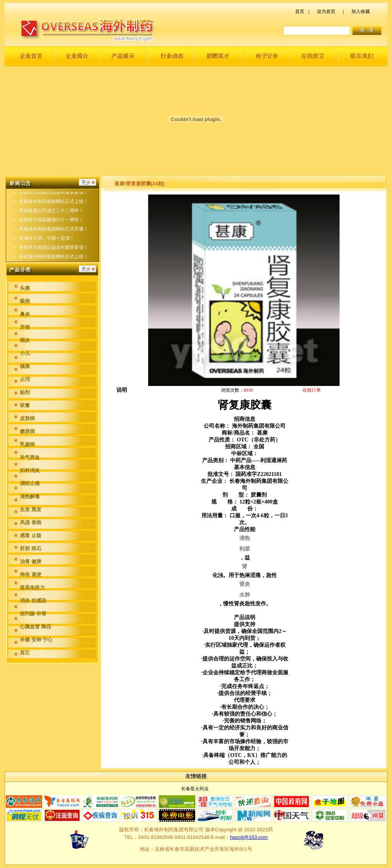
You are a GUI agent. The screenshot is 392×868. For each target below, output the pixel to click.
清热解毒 (30, 496)
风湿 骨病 (31, 522)
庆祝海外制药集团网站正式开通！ (54, 232)
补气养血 (30, 457)
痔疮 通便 (31, 575)
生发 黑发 (31, 509)
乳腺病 (27, 444)
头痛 (25, 288)
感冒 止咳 (31, 535)
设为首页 (326, 11)
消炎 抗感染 (33, 601)
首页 (300, 11)
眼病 (25, 301)
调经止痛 (30, 483)
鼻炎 (25, 314)
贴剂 (25, 392)
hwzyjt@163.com (249, 837)
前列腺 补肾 (33, 614)
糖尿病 (27, 431)
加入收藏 (361, 11)
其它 (25, 653)
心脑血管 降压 (36, 627)
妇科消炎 (30, 470)
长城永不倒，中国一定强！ (47, 241)
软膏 (25, 405)
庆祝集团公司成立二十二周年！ (51, 213)
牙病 (25, 327)
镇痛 (25, 366)
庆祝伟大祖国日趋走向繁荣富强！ (54, 195)
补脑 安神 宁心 (36, 640)
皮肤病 (27, 418)
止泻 (25, 379)
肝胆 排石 (31, 548)
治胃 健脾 (31, 562)
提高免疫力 (32, 588)
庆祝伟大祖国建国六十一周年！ (51, 222)
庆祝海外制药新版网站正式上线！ (54, 204)
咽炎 (25, 340)
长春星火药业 (195, 789)
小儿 (25, 353)
